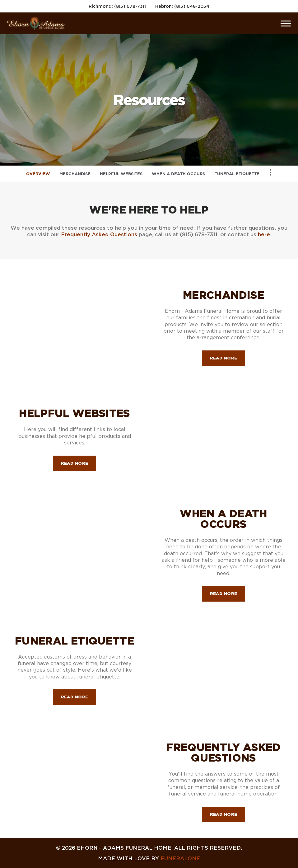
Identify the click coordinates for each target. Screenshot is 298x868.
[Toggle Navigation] (270, 172)
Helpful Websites (121, 174)
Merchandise (75, 174)
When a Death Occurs (178, 174)
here (264, 234)
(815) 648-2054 (192, 6)
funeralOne (180, 858)
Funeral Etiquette (237, 174)
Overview (38, 174)
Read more (228, 355)
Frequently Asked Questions (99, 234)
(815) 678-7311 (130, 6)
